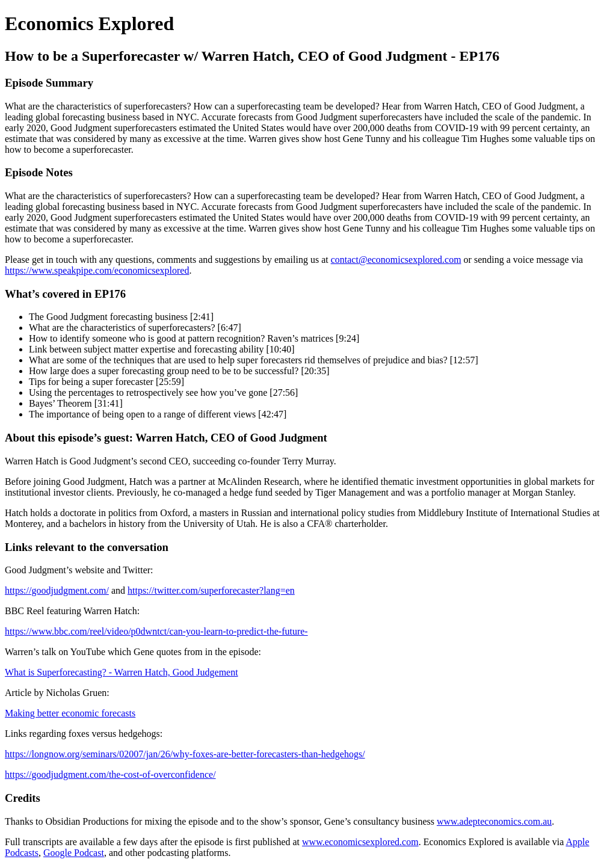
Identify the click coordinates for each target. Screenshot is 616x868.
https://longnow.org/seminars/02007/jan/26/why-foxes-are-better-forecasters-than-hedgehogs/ (185, 754)
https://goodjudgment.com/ (57, 590)
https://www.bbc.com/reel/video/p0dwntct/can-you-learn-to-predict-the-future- (156, 631)
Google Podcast (74, 853)
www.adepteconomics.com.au (494, 821)
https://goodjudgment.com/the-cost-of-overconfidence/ (110, 774)
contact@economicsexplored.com (396, 260)
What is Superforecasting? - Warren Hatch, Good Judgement (122, 672)
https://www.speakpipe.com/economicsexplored (97, 270)
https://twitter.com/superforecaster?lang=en (211, 590)
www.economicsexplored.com (360, 842)
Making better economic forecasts (70, 713)
